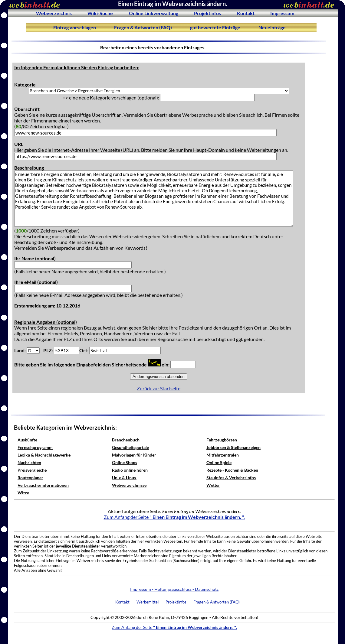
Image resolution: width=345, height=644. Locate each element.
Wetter (213, 485)
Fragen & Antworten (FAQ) (143, 27)
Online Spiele (219, 462)
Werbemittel (148, 602)
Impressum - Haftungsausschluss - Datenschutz (174, 589)
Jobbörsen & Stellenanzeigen (233, 447)
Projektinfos (207, 13)
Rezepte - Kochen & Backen (232, 470)
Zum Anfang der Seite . (174, 517)
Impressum (282, 13)
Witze (23, 493)
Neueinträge (272, 27)
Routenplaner (30, 478)
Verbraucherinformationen (43, 485)
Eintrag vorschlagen (75, 27)
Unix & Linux (124, 478)
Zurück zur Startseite (159, 388)
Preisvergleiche (32, 470)
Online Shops (125, 462)
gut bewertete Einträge (215, 27)
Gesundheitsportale (130, 447)
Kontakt (246, 13)
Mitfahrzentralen (223, 455)
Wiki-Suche (100, 13)
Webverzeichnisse (129, 485)
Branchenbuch (126, 440)
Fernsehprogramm (35, 447)
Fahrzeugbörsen (222, 440)
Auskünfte (27, 440)
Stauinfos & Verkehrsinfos (231, 478)
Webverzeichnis (54, 13)
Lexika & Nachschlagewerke (44, 455)
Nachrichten (29, 462)
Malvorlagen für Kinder (134, 455)
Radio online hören (130, 470)
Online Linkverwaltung (154, 13)
